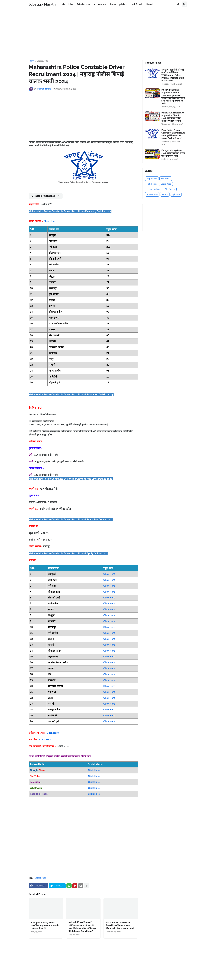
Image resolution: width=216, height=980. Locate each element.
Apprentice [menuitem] (100, 4)
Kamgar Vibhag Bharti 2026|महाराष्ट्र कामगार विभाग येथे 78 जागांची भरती (45, 925)
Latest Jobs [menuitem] (67, 4)
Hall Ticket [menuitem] (136, 4)
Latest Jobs (42, 61)
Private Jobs (152, 194)
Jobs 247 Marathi (43, 4)
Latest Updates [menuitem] (118, 4)
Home (32, 61)
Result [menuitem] (150, 4)
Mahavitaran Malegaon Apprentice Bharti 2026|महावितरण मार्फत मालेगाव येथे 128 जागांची (173, 117)
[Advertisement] (108, 34)
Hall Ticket (152, 184)
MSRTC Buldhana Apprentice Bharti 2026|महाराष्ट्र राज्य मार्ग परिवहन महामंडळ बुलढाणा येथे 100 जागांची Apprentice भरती (173, 97)
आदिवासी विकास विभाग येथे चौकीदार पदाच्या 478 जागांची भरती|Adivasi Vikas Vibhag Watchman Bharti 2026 (82, 927)
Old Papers (170, 189)
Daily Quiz (166, 179)
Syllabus (176, 194)
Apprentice (152, 179)
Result (165, 194)
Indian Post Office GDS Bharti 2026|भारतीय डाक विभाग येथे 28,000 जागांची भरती (120, 925)
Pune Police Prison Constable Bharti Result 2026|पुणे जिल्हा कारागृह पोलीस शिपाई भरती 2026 (173, 134)
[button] (178, 4)
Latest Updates (154, 189)
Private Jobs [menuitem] (83, 4)
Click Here (49, 221)
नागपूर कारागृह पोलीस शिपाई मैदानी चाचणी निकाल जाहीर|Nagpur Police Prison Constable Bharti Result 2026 (173, 75)
